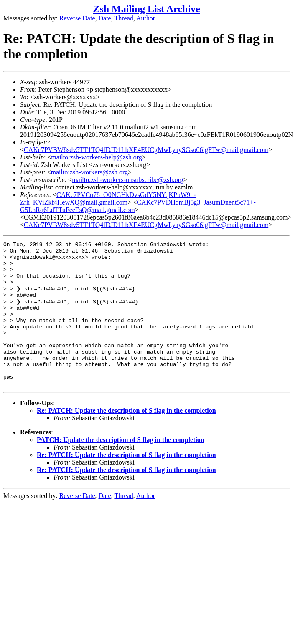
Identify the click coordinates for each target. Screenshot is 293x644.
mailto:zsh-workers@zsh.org (89, 172)
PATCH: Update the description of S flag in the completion (121, 468)
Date (105, 18)
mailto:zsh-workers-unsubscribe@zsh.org (127, 180)
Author (146, 18)
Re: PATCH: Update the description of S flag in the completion (126, 438)
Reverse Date (77, 18)
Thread (124, 18)
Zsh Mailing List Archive (146, 9)
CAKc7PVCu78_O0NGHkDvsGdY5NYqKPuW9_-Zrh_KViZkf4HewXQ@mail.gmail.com (108, 198)
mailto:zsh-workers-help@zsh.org (97, 157)
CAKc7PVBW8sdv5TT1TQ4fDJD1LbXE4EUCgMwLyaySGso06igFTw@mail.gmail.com (146, 150)
